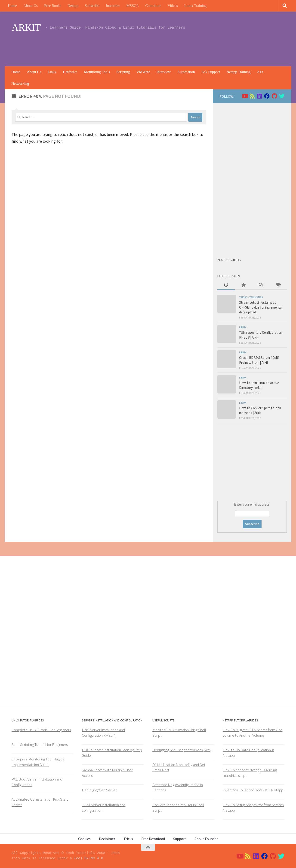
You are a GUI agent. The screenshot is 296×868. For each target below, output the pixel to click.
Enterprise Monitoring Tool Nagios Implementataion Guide (38, 762)
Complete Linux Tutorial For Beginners (41, 730)
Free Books (53, 6)
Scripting (123, 72)
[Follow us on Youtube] (245, 96)
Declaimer (107, 839)
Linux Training (195, 6)
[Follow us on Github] (274, 96)
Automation (186, 72)
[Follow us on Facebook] (267, 96)
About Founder (206, 839)
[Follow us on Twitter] (282, 96)
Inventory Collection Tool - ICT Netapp (253, 790)
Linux (52, 72)
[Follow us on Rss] (252, 96)
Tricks (243, 297)
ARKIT (26, 27)
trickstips (256, 297)
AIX (260, 72)
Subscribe (92, 6)
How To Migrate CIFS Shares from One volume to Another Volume (253, 733)
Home (12, 6)
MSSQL (133, 6)
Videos (173, 6)
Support (180, 839)
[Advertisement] (200, 47)
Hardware (70, 72)
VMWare (143, 72)
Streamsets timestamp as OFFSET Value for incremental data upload (261, 307)
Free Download (153, 839)
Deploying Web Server (99, 790)
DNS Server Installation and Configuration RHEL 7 (103, 733)
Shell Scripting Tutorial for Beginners (40, 745)
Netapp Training (238, 72)
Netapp (73, 6)
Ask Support (211, 72)
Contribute (153, 6)
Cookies (84, 839)
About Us (31, 6)
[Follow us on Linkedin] (259, 96)
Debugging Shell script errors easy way (182, 750)
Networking (20, 83)
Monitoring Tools (97, 72)
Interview (113, 6)
